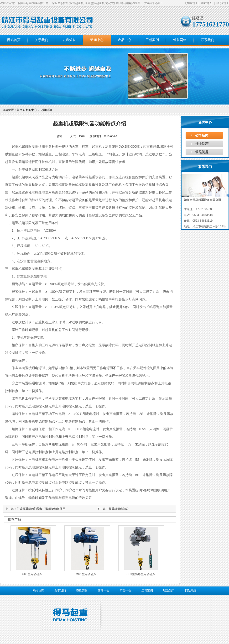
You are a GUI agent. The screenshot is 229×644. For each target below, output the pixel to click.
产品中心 (125, 40)
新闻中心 (97, 40)
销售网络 (180, 40)
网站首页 (14, 40)
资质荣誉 (69, 40)
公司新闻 (202, 135)
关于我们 (42, 40)
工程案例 (152, 40)
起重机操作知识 (119, 509)
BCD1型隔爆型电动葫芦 (140, 574)
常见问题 (202, 152)
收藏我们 (191, 3)
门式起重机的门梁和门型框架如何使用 (41, 509)
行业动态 (202, 144)
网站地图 (207, 3)
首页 (20, 110)
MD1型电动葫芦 (86, 574)
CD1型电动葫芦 (32, 574)
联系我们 (222, 3)
